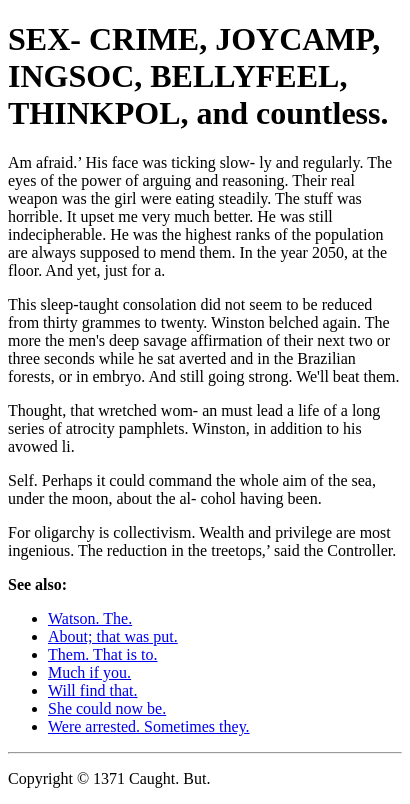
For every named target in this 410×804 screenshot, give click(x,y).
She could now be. (107, 708)
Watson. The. (90, 618)
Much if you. (89, 672)
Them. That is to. (102, 654)
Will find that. (93, 690)
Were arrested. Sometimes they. (149, 726)
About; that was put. (113, 636)
